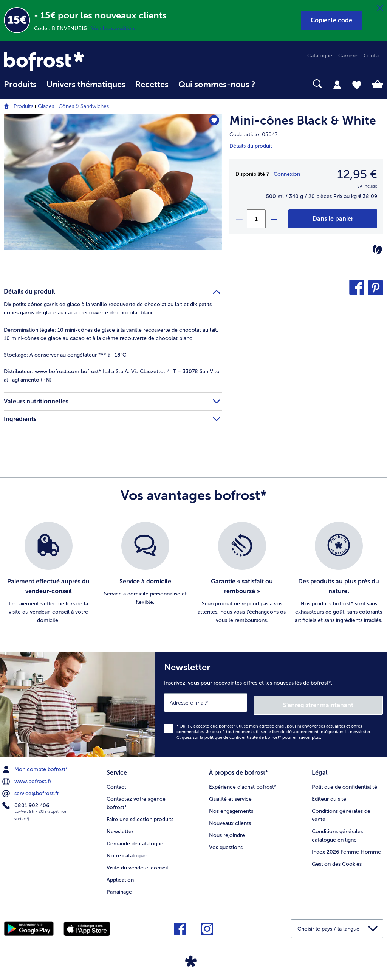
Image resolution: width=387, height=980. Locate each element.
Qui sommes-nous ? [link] (217, 85)
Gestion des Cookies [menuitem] (337, 859)
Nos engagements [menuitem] (231, 807)
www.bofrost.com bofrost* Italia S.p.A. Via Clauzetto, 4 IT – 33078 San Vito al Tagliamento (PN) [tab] (112, 376)
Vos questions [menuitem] (226, 843)
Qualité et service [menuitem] (230, 795)
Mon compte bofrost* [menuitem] (36, 767)
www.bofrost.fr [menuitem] (28, 779)
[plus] (274, 219)
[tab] (337, 85)
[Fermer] (380, 8)
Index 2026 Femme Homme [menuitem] (346, 847)
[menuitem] (20, 88)
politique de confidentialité (231, 735)
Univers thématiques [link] (86, 85)
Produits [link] (20, 85)
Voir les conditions (114, 28)
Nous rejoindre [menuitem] (227, 831)
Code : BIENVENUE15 (63, 28)
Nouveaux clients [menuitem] (230, 819)
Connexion (287, 174)
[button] (331, 20)
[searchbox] (270, 84)
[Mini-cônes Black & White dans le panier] (333, 219)
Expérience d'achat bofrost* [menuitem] (243, 783)
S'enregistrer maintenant (338, 702)
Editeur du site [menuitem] (329, 795)
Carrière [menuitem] (348, 56)
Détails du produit (251, 146)
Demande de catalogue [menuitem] (135, 839)
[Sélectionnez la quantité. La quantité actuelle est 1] (256, 219)
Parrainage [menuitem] (119, 887)
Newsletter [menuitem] (120, 827)
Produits (23, 106)
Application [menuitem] (120, 875)
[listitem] (48, 573)
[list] (193, 573)
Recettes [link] (152, 85)
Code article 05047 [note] (253, 135)
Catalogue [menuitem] (320, 56)
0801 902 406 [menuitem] (26, 803)
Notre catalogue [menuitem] (127, 851)
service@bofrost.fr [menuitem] (31, 791)
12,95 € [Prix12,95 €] (357, 174)
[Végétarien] (377, 249)
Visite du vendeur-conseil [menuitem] (137, 863)
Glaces (46, 106)
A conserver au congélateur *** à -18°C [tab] (65, 355)
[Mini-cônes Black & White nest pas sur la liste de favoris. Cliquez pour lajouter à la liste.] (213, 122)
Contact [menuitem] (373, 56)
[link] (61, 61)
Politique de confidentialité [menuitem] (344, 783)
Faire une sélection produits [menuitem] (140, 815)
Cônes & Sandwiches (84, 106)
